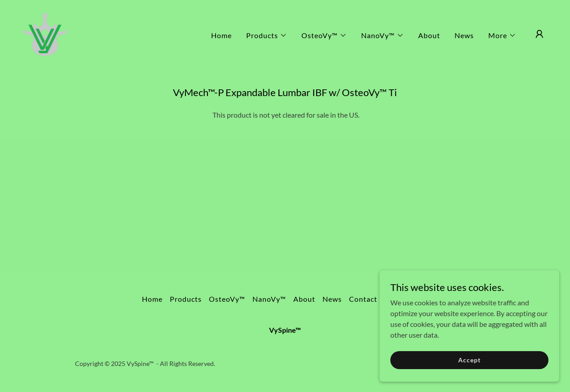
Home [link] (221, 35)
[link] (45, 33)
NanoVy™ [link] (269, 299)
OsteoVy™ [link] (227, 299)
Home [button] (152, 299)
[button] (267, 35)
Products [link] (186, 299)
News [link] (464, 35)
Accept (469, 360)
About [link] (429, 35)
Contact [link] (363, 299)
